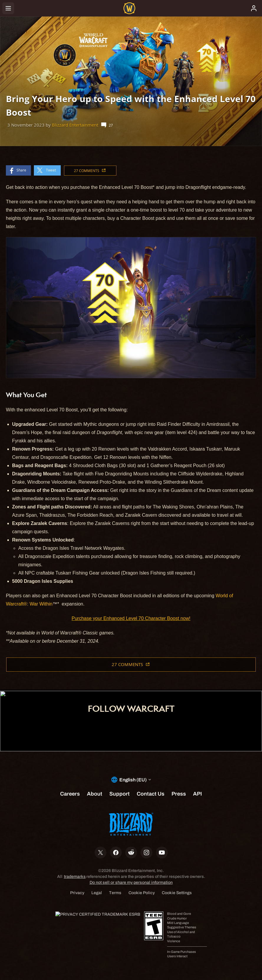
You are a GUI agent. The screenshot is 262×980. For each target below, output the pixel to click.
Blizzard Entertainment (75, 125)
